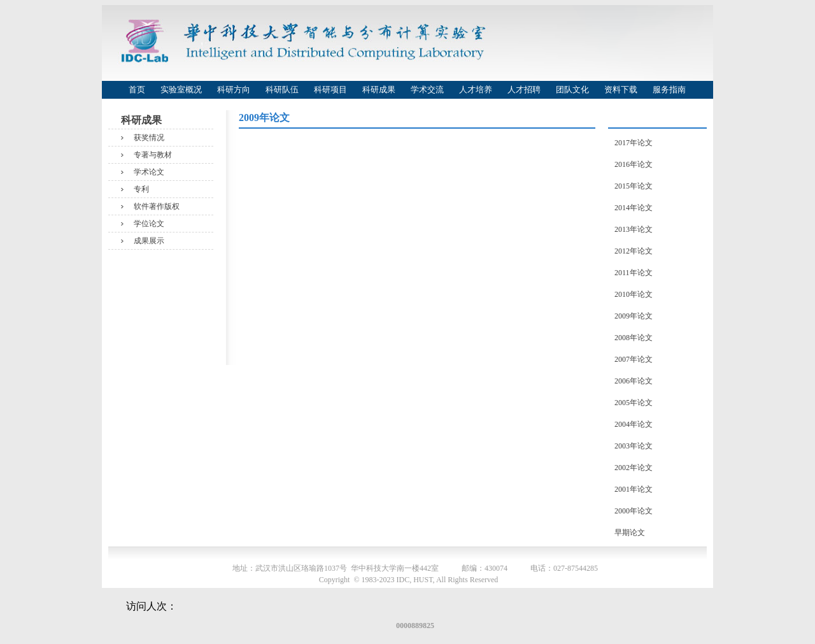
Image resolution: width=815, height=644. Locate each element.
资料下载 (621, 89)
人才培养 (476, 89)
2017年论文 (634, 143)
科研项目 (330, 89)
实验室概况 (181, 89)
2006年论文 (634, 381)
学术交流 (427, 89)
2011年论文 (634, 273)
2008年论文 (634, 338)
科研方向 (234, 89)
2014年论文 (634, 208)
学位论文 (149, 224)
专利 (141, 189)
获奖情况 (149, 138)
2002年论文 (634, 468)
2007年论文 (634, 359)
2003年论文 (634, 446)
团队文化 (572, 89)
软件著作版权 (157, 206)
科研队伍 (282, 89)
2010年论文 (634, 294)
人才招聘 (524, 89)
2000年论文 (634, 511)
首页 (137, 89)
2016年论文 (634, 164)
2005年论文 (634, 403)
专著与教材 (153, 155)
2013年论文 (634, 229)
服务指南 (669, 89)
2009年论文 (634, 316)
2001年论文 (634, 489)
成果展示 (149, 241)
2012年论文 (634, 251)
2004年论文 (634, 424)
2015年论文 (634, 186)
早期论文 (630, 533)
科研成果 (379, 89)
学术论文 (149, 172)
